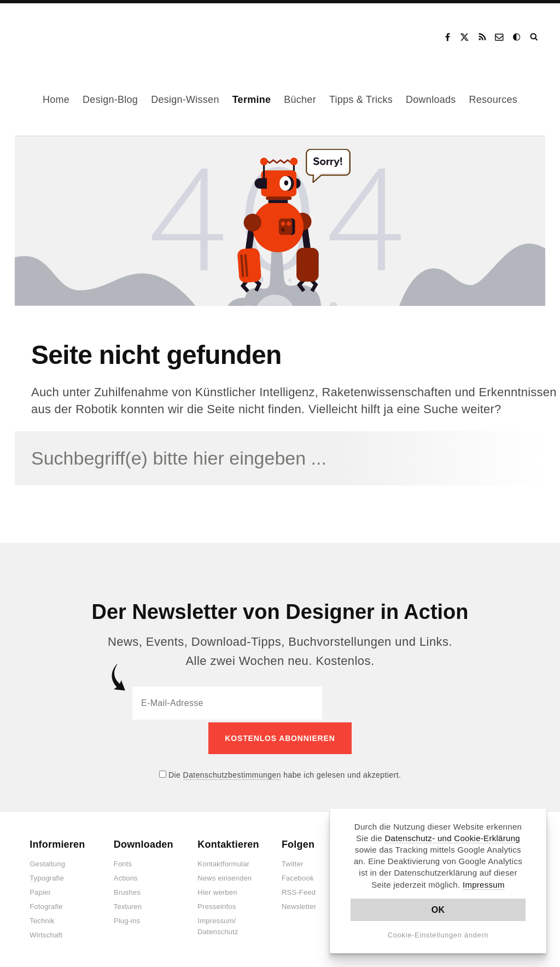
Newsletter (299, 904)
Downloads (431, 100)
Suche (535, 37)
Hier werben (217, 890)
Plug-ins (127, 919)
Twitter (293, 862)
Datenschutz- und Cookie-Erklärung (452, 838)
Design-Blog (110, 100)
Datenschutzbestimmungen (232, 772)
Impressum (484, 885)
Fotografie (46, 904)
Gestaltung (47, 862)
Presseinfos (217, 904)
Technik (42, 919)
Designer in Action (74, 33)
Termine (252, 100)
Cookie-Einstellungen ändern (438, 935)
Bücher (300, 100)
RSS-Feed (299, 890)
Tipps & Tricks (361, 100)
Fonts (123, 862)
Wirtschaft (46, 933)
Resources (493, 100)
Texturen (128, 904)
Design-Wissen (185, 100)
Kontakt (500, 37)
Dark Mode (517, 37)
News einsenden (224, 876)
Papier (40, 890)
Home (56, 100)
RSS (482, 37)
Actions (126, 876)
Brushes (127, 890)
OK (438, 910)
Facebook (447, 37)
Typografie (47, 876)
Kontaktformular (223, 862)
